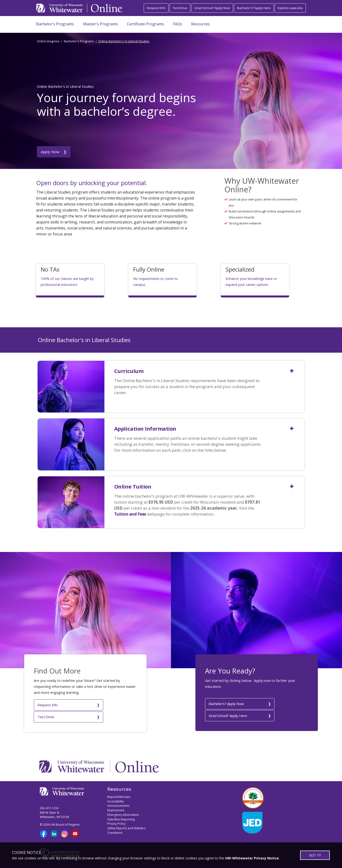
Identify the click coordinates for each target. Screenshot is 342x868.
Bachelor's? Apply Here (254, 8)
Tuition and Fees (130, 514)
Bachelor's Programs (55, 24)
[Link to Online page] (107, 8)
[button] (209, 367)
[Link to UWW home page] (60, 8)
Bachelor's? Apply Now (226, 703)
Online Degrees (48, 41)
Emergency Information (123, 812)
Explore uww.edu (290, 8)
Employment (116, 807)
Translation (115, 830)
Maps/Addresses (119, 794)
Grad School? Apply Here (228, 714)
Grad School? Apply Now (212, 8)
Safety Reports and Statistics (126, 825)
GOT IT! (315, 855)
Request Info (156, 8)
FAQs (177, 24)
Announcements (118, 803)
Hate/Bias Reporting (121, 816)
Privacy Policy (116, 821)
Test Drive (180, 8)
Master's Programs (100, 24)
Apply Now (50, 127)
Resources (200, 24)
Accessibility (116, 798)
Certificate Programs (145, 24)
